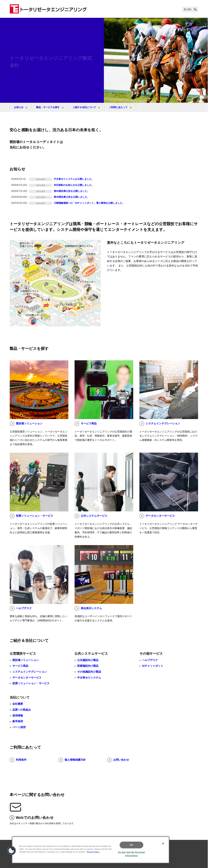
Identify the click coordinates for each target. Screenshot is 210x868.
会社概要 (18, 704)
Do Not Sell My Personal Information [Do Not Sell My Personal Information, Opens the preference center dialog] (131, 854)
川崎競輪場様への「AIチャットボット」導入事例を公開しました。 (89, 203)
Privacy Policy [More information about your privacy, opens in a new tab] (93, 852)
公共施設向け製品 (88, 660)
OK (132, 845)
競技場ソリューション (26, 424)
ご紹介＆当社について (85, 107)
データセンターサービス (157, 516)
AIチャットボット (153, 666)
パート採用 (19, 727)
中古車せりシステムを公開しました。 (74, 179)
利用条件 (18, 760)
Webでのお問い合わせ (32, 818)
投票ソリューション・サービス (31, 516)
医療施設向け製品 (88, 666)
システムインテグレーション (160, 424)
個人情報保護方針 (72, 760)
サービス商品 (86, 424)
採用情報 (18, 716)
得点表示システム (88, 608)
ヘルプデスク (21, 608)
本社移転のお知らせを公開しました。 (74, 185)
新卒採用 (18, 721)
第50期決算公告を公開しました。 (72, 191)
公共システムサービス (91, 516)
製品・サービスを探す (48, 107)
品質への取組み (22, 710)
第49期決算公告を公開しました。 (72, 197)
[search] (195, 9)
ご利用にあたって (118, 107)
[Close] (163, 844)
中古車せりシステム (89, 678)
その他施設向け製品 (89, 672)
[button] (11, 851)
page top (203, 835)
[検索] (190, 9)
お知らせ (19, 107)
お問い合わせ (118, 760)
